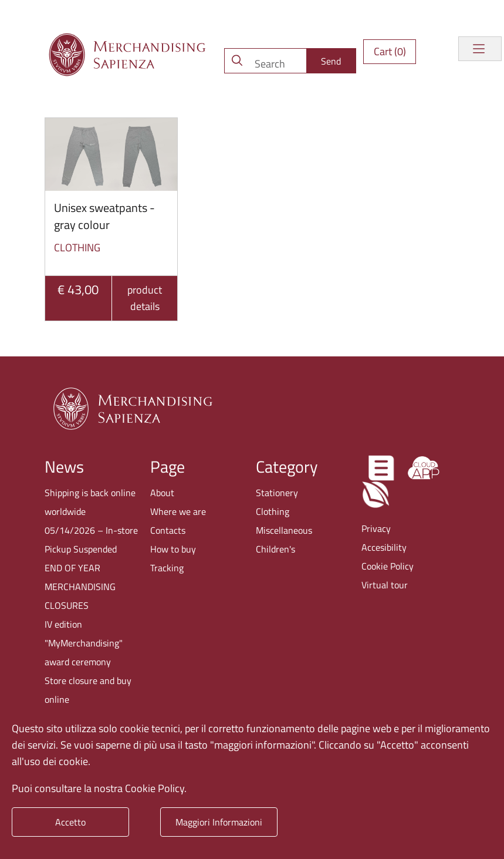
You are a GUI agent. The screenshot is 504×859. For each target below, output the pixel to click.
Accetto (70, 822)
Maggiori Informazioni (219, 822)
